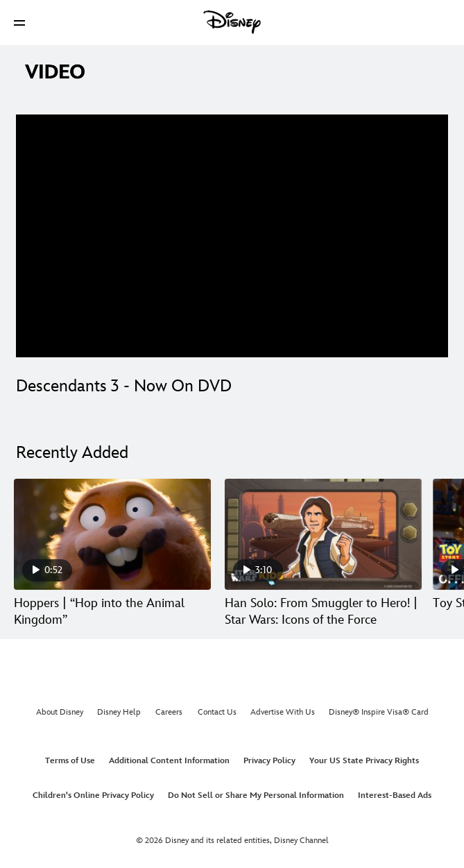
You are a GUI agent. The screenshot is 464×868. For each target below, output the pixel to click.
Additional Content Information (169, 761)
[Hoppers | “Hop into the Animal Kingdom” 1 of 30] (112, 534)
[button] (19, 23)
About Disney (60, 712)
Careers (169, 712)
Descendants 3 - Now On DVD (124, 386)
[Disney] (232, 22)
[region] (232, 236)
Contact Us (217, 712)
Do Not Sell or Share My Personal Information (256, 795)
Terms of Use (70, 761)
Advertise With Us (283, 712)
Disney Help (119, 712)
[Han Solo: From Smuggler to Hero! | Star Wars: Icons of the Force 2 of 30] (323, 534)
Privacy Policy (269, 761)
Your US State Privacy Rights (364, 761)
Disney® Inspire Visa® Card (379, 712)
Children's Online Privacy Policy (93, 795)
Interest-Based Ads (395, 795)
